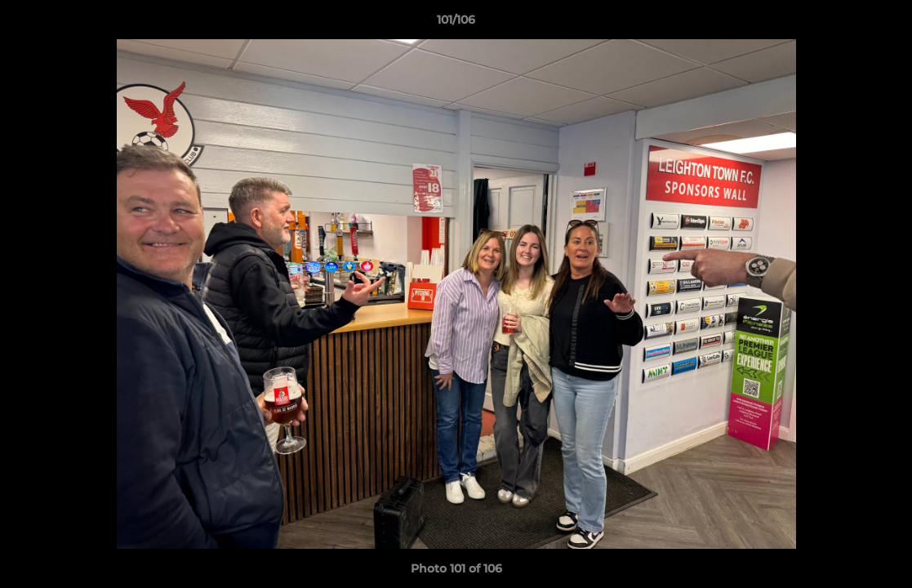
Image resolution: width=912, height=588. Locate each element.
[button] (883, 24)
